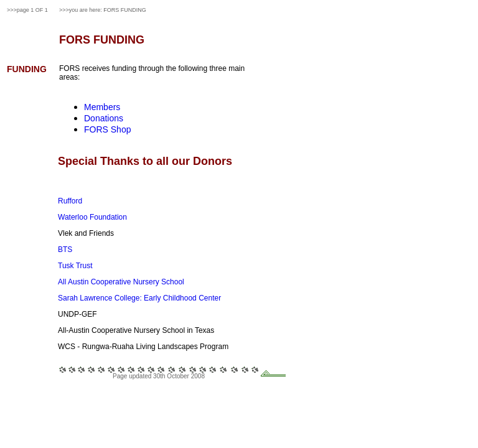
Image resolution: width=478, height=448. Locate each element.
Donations (104, 118)
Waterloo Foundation (92, 217)
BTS (65, 250)
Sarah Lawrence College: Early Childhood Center (139, 298)
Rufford (70, 201)
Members (102, 107)
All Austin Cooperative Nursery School (121, 282)
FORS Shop (107, 129)
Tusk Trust (75, 266)
